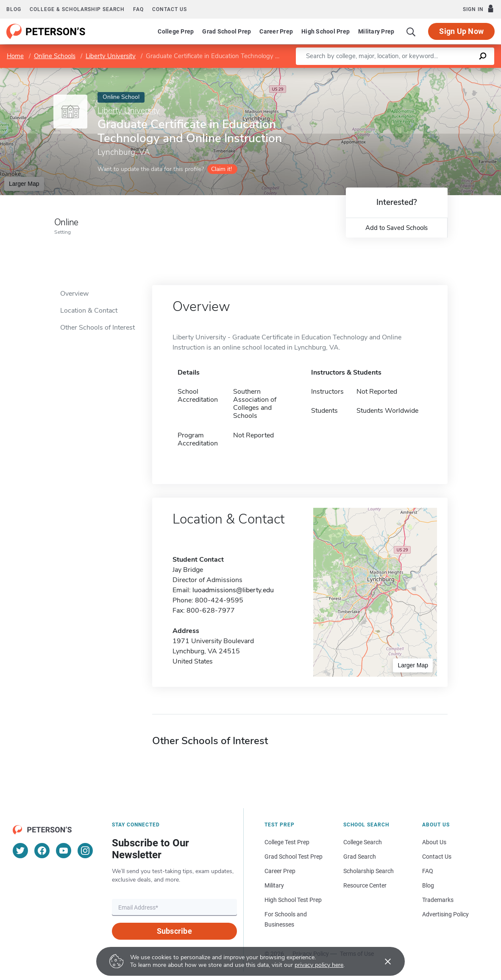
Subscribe (174, 931)
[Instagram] (85, 851)
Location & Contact (89, 311)
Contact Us (437, 857)
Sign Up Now (461, 31)
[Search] (411, 31)
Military (274, 885)
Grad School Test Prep (294, 857)
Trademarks (438, 900)
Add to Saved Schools (397, 228)
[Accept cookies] (382, 961)
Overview (74, 294)
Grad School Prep (227, 31)
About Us (434, 842)
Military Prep (376, 31)
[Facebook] (42, 851)
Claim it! (221, 169)
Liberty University (111, 56)
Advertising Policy (445, 914)
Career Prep (276, 31)
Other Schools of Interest (97, 328)
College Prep (176, 31)
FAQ (138, 9)
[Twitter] (20, 851)
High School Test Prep (293, 900)
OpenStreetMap (444, 72)
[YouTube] (64, 851)
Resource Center (365, 885)
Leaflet (398, 72)
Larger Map (24, 184)
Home (15, 56)
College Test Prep (287, 842)
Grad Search (360, 857)
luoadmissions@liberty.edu (233, 590)
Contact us (170, 9)
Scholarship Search (369, 871)
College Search (363, 842)
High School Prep (326, 31)
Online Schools (55, 56)
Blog (14, 9)
